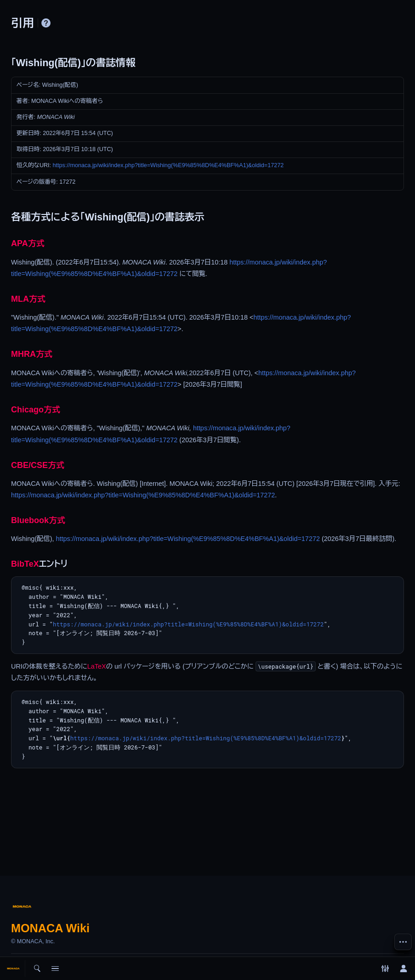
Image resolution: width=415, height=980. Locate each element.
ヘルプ (46, 23)
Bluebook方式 (38, 520)
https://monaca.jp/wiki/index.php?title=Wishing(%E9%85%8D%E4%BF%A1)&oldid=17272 (168, 165)
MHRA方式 (32, 354)
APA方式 (28, 243)
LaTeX (97, 666)
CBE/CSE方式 (38, 465)
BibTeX (25, 564)
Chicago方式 (36, 410)
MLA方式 (28, 299)
